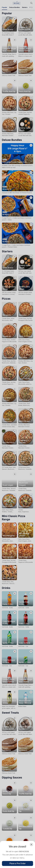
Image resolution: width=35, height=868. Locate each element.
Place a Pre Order (18, 863)
